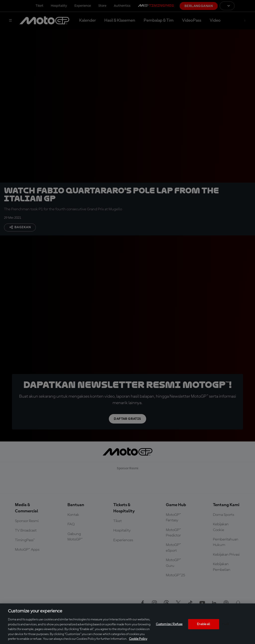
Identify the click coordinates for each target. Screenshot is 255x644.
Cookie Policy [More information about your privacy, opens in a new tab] (138, 639)
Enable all (203, 624)
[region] (127, 624)
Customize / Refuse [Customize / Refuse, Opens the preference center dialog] (169, 624)
